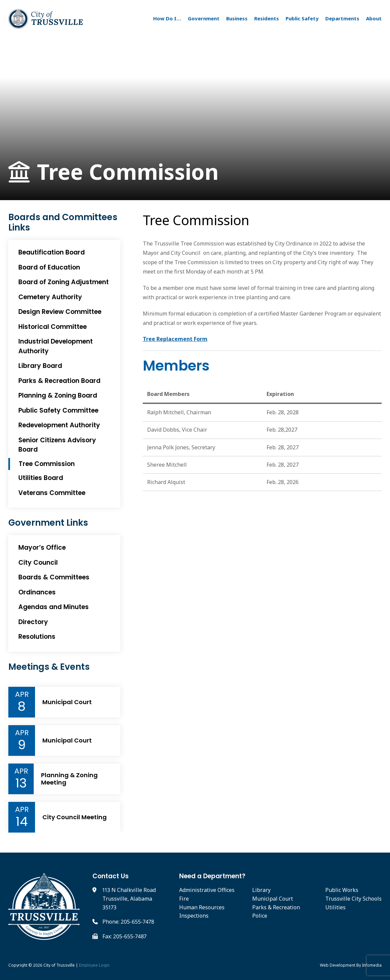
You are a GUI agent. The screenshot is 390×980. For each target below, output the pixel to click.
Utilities (335, 907)
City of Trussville (59, 965)
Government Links (48, 523)
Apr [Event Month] (22, 694)
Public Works (342, 890)
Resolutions (37, 637)
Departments (342, 18)
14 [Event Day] (22, 822)
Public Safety (302, 18)
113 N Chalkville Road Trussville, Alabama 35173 (129, 898)
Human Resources (202, 907)
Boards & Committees (54, 577)
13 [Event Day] (21, 783)
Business (237, 18)
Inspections (194, 916)
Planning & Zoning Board (58, 395)
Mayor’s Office (42, 548)
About (374, 18)
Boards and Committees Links (63, 222)
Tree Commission (113, 172)
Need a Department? (212, 876)
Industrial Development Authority (56, 346)
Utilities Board (41, 478)
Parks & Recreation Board (59, 381)
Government (204, 18)
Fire (184, 899)
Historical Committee (53, 327)
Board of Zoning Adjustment (64, 282)
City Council (38, 563)
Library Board (40, 366)
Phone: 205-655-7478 (128, 922)
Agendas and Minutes (54, 607)
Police (260, 916)
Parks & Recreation (276, 907)
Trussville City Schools (353, 899)
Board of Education (49, 267)
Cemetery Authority (50, 297)
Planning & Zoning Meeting (69, 779)
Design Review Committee (60, 312)
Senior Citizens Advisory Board (57, 445)
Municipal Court (67, 702)
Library (261, 890)
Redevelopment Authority (59, 425)
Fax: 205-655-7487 (124, 936)
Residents (267, 18)
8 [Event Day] (22, 706)
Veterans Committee (52, 493)
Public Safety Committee (58, 410)
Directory (33, 622)
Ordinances (37, 592)
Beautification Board (52, 252)
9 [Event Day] (22, 745)
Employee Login (94, 965)
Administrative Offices (207, 890)
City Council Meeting (75, 817)
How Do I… (167, 18)
